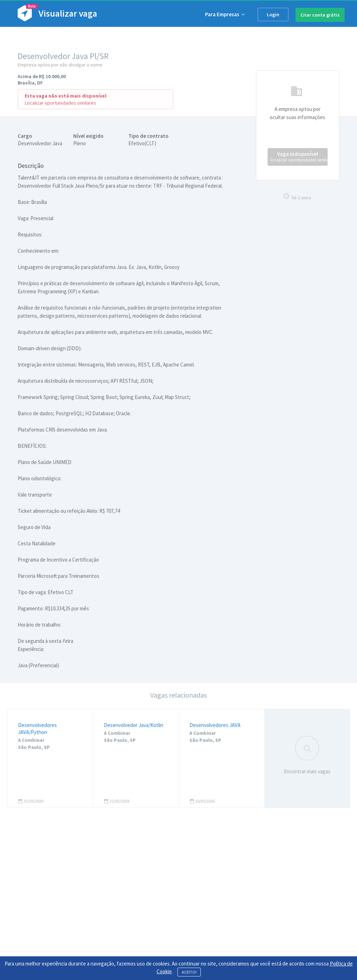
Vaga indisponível (299, 157)
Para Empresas (225, 14)
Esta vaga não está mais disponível (66, 96)
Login (273, 14)
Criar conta (320, 15)
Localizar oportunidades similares (60, 103)
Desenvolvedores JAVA (215, 725)
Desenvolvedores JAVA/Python (37, 729)
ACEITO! (189, 972)
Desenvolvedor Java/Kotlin (134, 725)
